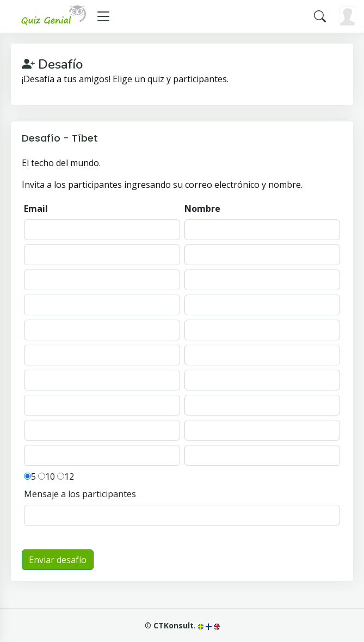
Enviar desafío (58, 560)
